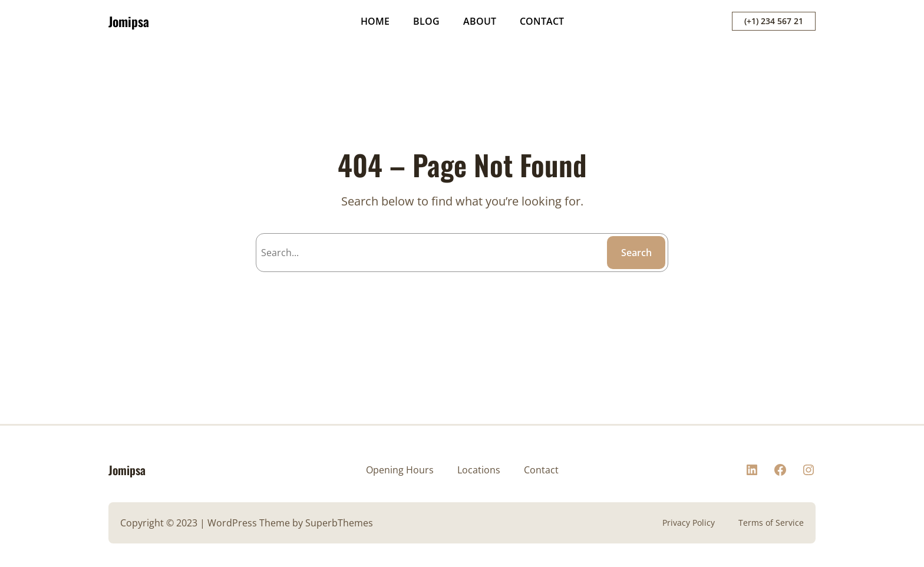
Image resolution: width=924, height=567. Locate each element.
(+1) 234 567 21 (774, 21)
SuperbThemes (339, 523)
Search (636, 253)
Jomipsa (129, 21)
